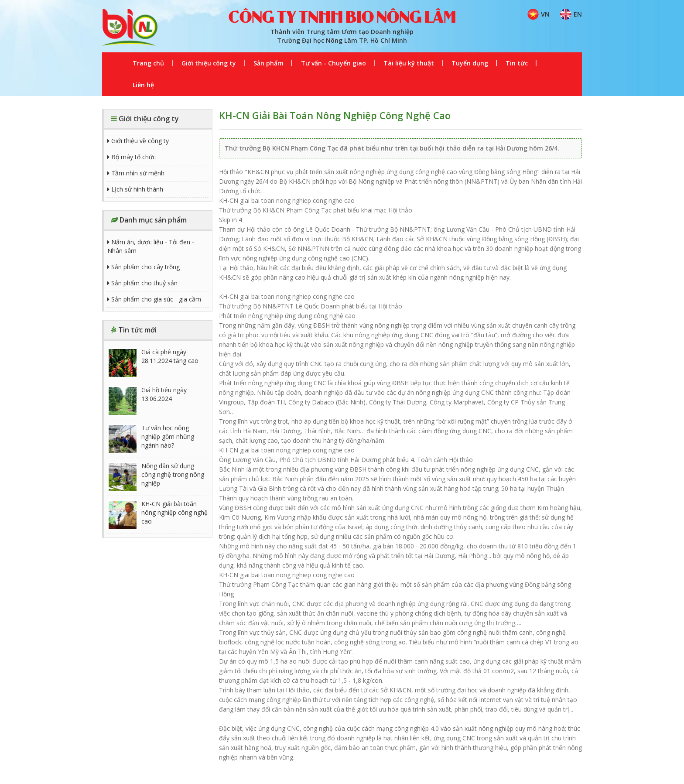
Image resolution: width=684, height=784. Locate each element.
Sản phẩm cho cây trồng (144, 267)
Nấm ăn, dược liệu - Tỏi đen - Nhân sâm (151, 246)
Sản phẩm (268, 63)
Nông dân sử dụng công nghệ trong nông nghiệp (156, 477)
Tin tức (517, 63)
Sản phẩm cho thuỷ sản (142, 283)
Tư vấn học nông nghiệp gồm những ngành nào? (151, 439)
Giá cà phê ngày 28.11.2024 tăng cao (153, 363)
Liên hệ (143, 85)
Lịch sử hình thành (135, 189)
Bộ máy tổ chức (132, 157)
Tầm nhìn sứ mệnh (136, 173)
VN (539, 14)
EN (571, 14)
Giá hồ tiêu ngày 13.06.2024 (147, 401)
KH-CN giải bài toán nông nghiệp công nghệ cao (157, 515)
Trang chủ (148, 63)
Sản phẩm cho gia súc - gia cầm (154, 299)
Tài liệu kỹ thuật (409, 63)
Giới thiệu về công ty (138, 141)
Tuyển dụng (470, 63)
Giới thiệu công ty (209, 63)
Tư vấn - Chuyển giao (333, 63)
